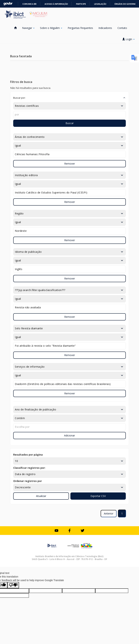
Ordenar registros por (28, 481)
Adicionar (69, 435)
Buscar (70, 123)
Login (129, 39)
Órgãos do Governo (125, 4)
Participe (81, 4)
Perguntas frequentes (80, 28)
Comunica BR (29, 4)
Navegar (28, 28)
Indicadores (105, 28)
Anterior (109, 513)
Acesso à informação (56, 4)
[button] (69, 98)
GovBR (8, 4)
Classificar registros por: (29, 468)
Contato (122, 28)
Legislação (100, 4)
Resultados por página (28, 455)
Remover (70, 164)
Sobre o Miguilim (51, 28)
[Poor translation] (13, 585)
